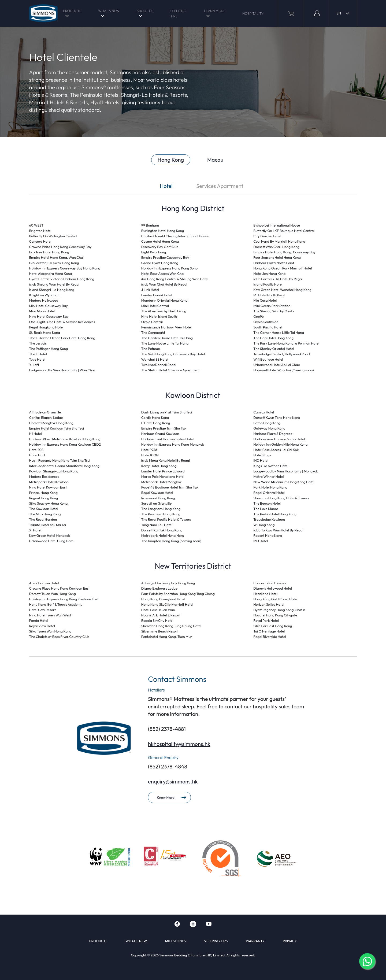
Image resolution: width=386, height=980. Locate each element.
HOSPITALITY (253, 13)
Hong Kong (171, 160)
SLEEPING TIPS (178, 13)
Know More (172, 797)
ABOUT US (145, 11)
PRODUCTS (72, 11)
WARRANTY (255, 941)
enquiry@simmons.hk (173, 781)
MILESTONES (175, 941)
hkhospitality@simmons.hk (179, 744)
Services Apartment (220, 186)
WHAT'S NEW (109, 11)
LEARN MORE (215, 11)
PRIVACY (290, 941)
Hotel (166, 186)
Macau (215, 160)
